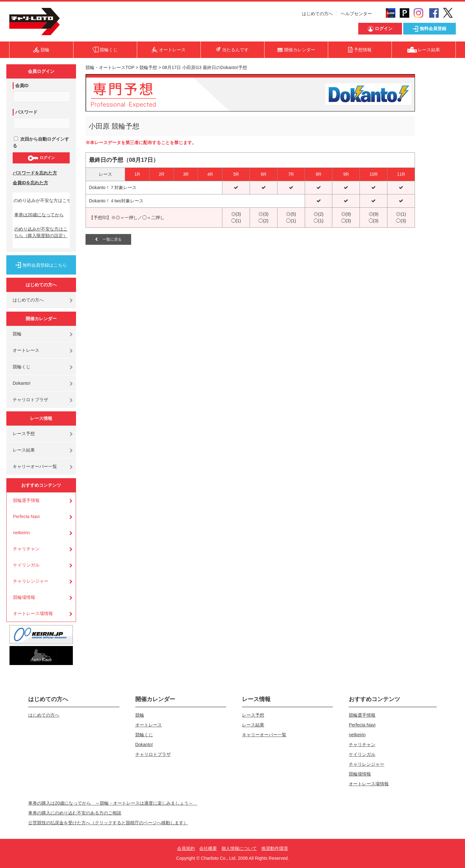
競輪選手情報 (26, 500)
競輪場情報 (24, 597)
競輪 (17, 334)
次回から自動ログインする (41, 142)
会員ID (22, 86)
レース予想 (24, 434)
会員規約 (186, 848)
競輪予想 (148, 67)
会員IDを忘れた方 (30, 183)
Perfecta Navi (26, 516)
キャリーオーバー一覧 (35, 466)
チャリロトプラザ (30, 400)
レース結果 (24, 450)
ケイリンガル (26, 565)
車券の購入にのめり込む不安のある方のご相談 (75, 813)
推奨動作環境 (275, 848)
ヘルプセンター (356, 14)
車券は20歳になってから (39, 215)
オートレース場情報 (33, 613)
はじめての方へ (317, 14)
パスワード (26, 112)
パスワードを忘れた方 (35, 173)
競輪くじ (22, 367)
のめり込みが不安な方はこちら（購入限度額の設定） (41, 232)
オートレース (26, 350)
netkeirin (21, 533)
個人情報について (239, 848)
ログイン (41, 158)
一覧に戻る (108, 239)
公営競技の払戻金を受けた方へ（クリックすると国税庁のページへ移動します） (108, 823)
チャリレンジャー (31, 581)
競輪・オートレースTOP (110, 67)
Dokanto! (22, 383)
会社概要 (208, 848)
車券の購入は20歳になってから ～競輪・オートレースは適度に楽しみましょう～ (113, 803)
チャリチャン (26, 549)
